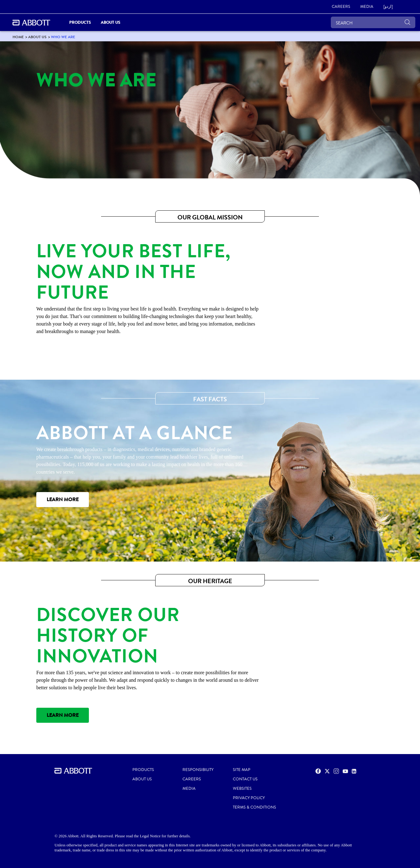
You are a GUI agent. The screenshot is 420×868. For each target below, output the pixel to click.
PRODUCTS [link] (80, 22)
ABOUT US (142, 779)
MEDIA (189, 788)
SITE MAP (242, 770)
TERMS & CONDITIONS (254, 807)
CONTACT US (245, 779)
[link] (341, 7)
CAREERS (192, 779)
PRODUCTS (143, 770)
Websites (242, 788)
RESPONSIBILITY (198, 770)
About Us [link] (110, 22)
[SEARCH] (373, 22)
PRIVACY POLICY (249, 798)
